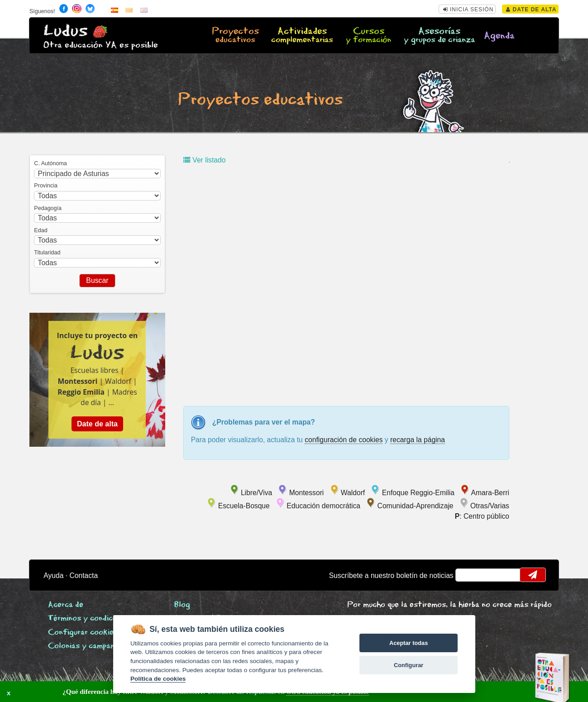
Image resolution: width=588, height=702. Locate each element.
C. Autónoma (50, 163)
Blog (182, 605)
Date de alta (531, 10)
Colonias (93, 646)
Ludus (66, 31)
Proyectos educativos (260, 100)
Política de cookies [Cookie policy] (158, 679)
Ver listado (204, 160)
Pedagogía (48, 208)
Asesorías (439, 36)
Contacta (84, 575)
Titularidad (47, 253)
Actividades (302, 36)
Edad (41, 230)
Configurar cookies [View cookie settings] (83, 633)
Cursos (369, 36)
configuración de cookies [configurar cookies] (344, 440)
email (468, 575)
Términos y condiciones (90, 618)
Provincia (46, 186)
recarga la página (418, 440)
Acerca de (66, 605)
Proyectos (236, 36)
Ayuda (53, 575)
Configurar (409, 665)
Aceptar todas (409, 643)
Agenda (499, 36)
